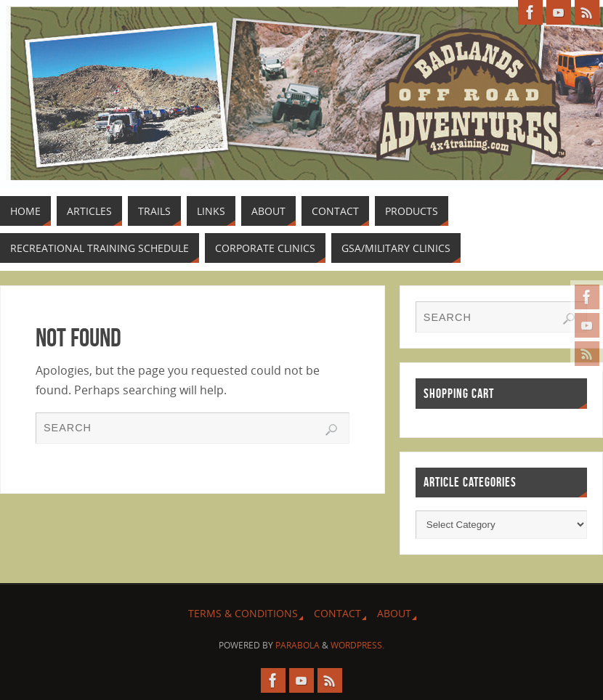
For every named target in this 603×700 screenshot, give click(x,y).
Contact (337, 613)
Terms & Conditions (243, 613)
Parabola (298, 645)
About (394, 613)
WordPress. (357, 645)
